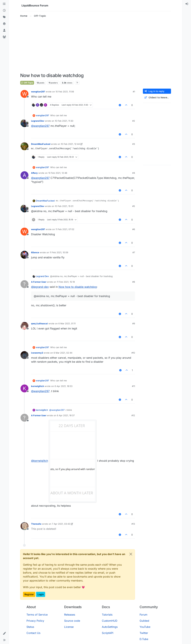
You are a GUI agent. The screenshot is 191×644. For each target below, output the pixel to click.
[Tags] (4, 17)
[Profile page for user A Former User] (24, 284)
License (69, 627)
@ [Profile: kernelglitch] (40, 461)
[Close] (131, 554)
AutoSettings (110, 627)
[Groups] (4, 37)
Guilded (144, 621)
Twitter (144, 633)
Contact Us (33, 633)
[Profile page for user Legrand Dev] (24, 123)
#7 (134, 252)
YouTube (145, 627)
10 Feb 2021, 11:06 (65, 92)
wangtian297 (38, 92)
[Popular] (4, 24)
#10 (133, 353)
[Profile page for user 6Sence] (24, 255)
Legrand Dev (38, 121)
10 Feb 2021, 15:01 (64, 206)
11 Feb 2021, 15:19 (66, 282)
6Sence (35, 252)
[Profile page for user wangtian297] (24, 94)
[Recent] (4, 11)
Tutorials (107, 615)
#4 (134, 173)
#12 (133, 415)
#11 (133, 386)
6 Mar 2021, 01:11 (67, 323)
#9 (134, 323)
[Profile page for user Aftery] (24, 175)
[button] (4, 633)
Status (30, 627)
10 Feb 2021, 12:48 (58, 173)
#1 (134, 92)
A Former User (39, 282)
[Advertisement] (96, 45)
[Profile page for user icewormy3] (24, 355)
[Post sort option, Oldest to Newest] (157, 98)
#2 (134, 121)
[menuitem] (187, 4)
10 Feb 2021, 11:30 (64, 121)
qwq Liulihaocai (39, 323)
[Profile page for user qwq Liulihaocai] (24, 326)
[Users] (4, 30)
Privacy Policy (35, 621)
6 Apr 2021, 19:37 (66, 415)
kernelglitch (38, 386)
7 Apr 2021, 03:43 (61, 524)
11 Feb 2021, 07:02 (65, 229)
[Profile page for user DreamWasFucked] (24, 146)
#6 (134, 229)
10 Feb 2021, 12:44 (70, 144)
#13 (133, 524)
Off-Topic (27, 83)
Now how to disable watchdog (78, 287)
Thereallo (36, 524)
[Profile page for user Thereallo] (24, 526)
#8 (134, 282)
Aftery (34, 173)
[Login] (187, 4)
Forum (143, 615)
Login (41, 594)
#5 (134, 206)
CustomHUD (110, 621)
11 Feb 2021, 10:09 (59, 252)
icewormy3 (37, 353)
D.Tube (144, 639)
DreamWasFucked (41, 144)
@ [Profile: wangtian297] (40, 126)
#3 (134, 144)
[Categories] (4, 4)
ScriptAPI (108, 633)
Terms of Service (37, 615)
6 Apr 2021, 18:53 (64, 386)
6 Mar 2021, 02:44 (63, 353)
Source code (72, 621)
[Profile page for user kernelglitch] (24, 388)
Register (29, 594)
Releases (70, 615)
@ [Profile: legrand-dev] (40, 287)
